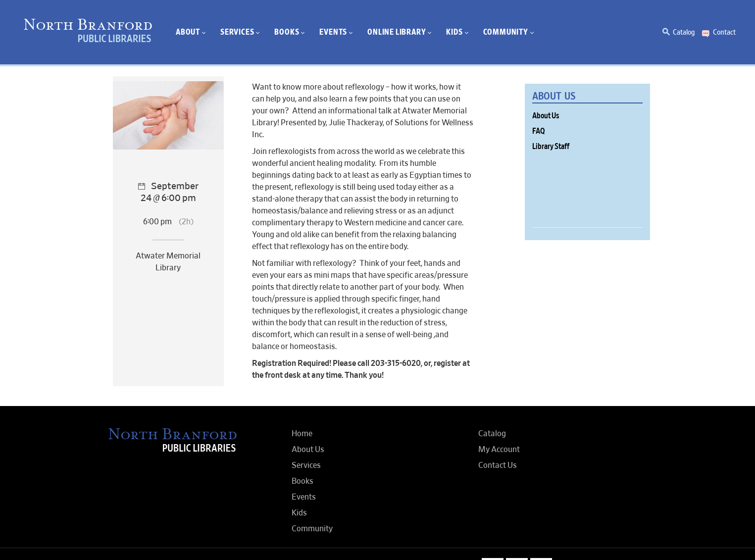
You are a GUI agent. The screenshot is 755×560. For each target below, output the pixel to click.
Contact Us (498, 465)
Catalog (684, 32)
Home (302, 434)
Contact (724, 32)
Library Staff (551, 147)
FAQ (539, 131)
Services (306, 465)
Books (302, 481)
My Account (499, 450)
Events (304, 497)
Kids (299, 513)
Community (312, 529)
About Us (546, 116)
